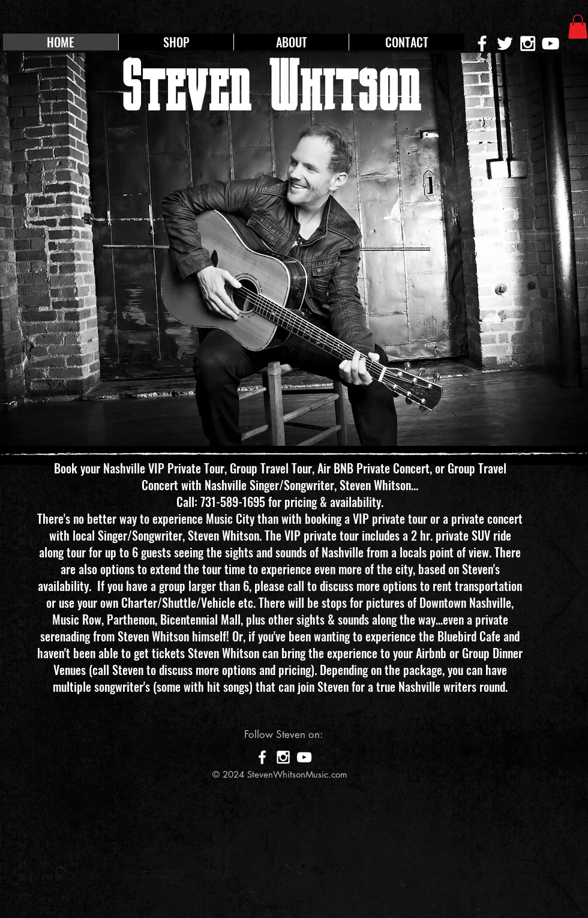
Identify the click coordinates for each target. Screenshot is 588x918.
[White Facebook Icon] (262, 757)
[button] (578, 27)
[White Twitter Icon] (505, 43)
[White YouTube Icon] (550, 43)
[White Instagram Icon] (528, 43)
